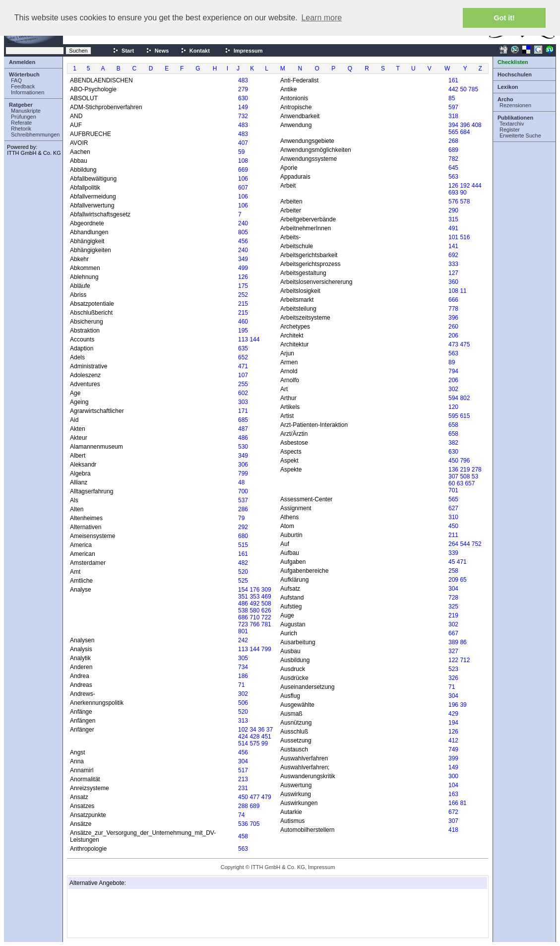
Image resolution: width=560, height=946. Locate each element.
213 (243, 779)
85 (452, 98)
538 (243, 610)
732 (243, 116)
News (157, 51)
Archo (505, 99)
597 (453, 107)
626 (266, 610)
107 (243, 375)
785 (473, 89)
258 (453, 571)
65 (463, 580)
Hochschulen (515, 74)
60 (452, 483)
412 (453, 741)
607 (243, 188)
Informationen (28, 92)
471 (243, 366)
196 (453, 705)
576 (453, 202)
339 (453, 553)
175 (243, 286)
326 (453, 678)
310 (453, 517)
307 (453, 476)
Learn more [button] (321, 18)
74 (241, 815)
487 (243, 429)
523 (453, 669)
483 (243, 80)
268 (453, 141)
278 (477, 470)
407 (243, 143)
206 (453, 336)
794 (453, 371)
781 (266, 624)
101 (453, 237)
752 (477, 544)
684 (465, 132)
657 (470, 483)
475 (465, 344)
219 (465, 470)
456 (243, 241)
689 (254, 806)
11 (463, 291)
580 (254, 610)
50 (463, 89)
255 (243, 384)
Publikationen (515, 118)
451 (266, 737)
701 (453, 490)
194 (453, 723)
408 (477, 125)
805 (243, 232)
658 (453, 425)
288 (243, 806)
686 (243, 617)
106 (243, 179)
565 (453, 132)
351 (243, 597)
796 (465, 461)
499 (243, 268)
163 (453, 794)
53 (475, 476)
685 (243, 420)
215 (243, 304)
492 (254, 604)
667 (453, 633)
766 (254, 624)
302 (243, 694)
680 (243, 536)
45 (452, 562)
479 (266, 797)
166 (453, 803)
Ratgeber (21, 105)
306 (243, 465)
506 (243, 703)
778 (453, 309)
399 (453, 758)
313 (243, 721)
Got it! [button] (504, 18)
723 (243, 624)
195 (243, 331)
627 (453, 508)
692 (453, 255)
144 (254, 339)
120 (453, 407)
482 (243, 563)
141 (453, 246)
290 (453, 210)
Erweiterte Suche (520, 135)
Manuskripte (26, 111)
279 (243, 89)
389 (453, 642)
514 (243, 743)
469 (266, 597)
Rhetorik (21, 129)
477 (254, 797)
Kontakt (195, 51)
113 (243, 339)
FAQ (16, 80)
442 (453, 89)
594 (453, 398)
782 (453, 159)
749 (453, 749)
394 (453, 125)
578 (465, 202)
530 (243, 447)
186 (243, 676)
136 (453, 470)
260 (453, 327)
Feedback (23, 86)
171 (243, 411)
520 (243, 572)
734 (243, 667)
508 (266, 604)
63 (460, 483)
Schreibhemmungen (35, 135)
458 (243, 836)
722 (266, 617)
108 (243, 161)
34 (253, 730)
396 (465, 125)
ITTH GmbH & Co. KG (34, 153)
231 (243, 788)
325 (453, 607)
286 (243, 509)
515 (243, 545)
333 (453, 264)
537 (243, 500)
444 (477, 186)
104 (453, 785)
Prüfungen (24, 117)
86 (463, 642)
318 (453, 116)
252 (243, 295)
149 (243, 107)
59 (241, 152)
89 (452, 362)
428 (254, 737)
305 (243, 658)
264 (453, 544)
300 (453, 776)
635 (243, 348)
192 (465, 186)
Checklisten (513, 62)
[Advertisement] (119, 913)
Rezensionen (515, 105)
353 (254, 597)
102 (243, 730)
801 (243, 631)
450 (243, 797)
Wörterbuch (24, 74)
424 (243, 737)
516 (465, 237)
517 (243, 770)
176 (254, 590)
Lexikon (508, 87)
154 (243, 590)
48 (241, 482)
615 (465, 416)
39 (463, 705)
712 (465, 660)
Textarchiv (512, 124)
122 (453, 660)
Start (123, 51)
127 (453, 273)
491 (453, 228)
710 (254, 617)
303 (243, 402)
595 (453, 416)
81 (463, 803)
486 (243, 438)
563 (243, 849)
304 (243, 761)
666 (453, 300)
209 (453, 580)
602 (243, 393)
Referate (21, 123)
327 (453, 651)
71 (241, 685)
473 (453, 344)
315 (453, 219)
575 (254, 743)
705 (254, 824)
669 (243, 170)
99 (265, 743)
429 (453, 714)
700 (243, 491)
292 (243, 527)
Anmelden (22, 62)
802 (465, 398)
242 (243, 640)
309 (266, 590)
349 (243, 259)
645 (453, 168)
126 (243, 277)
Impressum (244, 51)
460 (243, 322)
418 (453, 830)
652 (243, 357)
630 (243, 98)
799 (243, 473)
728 (453, 598)
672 (453, 812)
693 (453, 193)
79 (241, 518)
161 (243, 554)
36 (261, 730)
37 (270, 730)
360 (453, 282)
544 (465, 544)
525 (243, 581)
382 (453, 443)
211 (453, 535)
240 (243, 223)
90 (463, 193)
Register (510, 130)
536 (243, 824)
